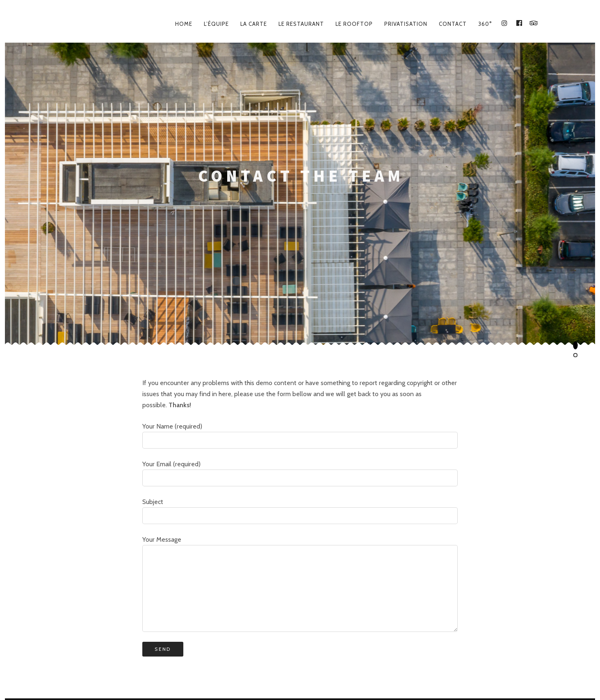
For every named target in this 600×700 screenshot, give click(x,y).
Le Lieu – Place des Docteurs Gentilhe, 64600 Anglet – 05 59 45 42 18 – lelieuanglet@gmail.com (300, 668)
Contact (453, 24)
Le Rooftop (354, 24)
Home (184, 24)
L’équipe (216, 24)
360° (485, 24)
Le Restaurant (301, 24)
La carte (254, 24)
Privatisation (406, 24)
